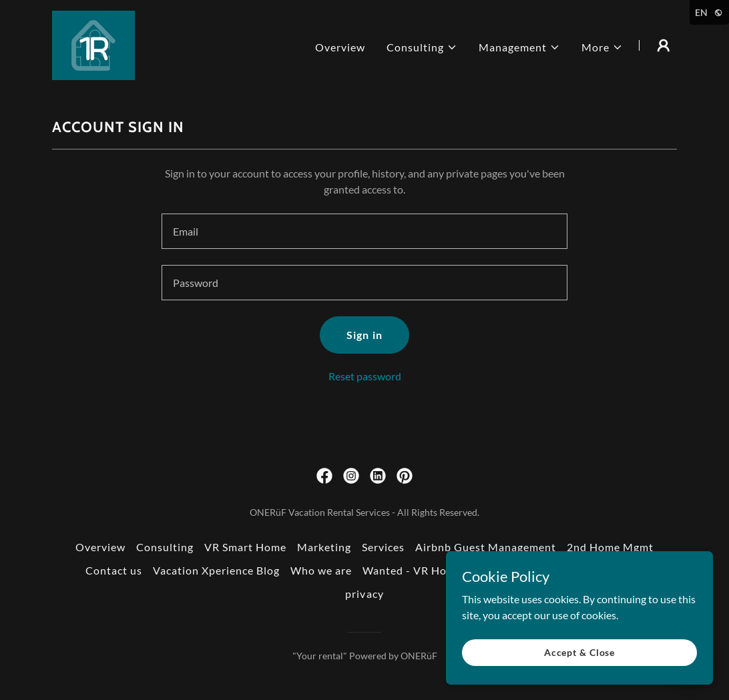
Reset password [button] (365, 376)
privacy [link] (364, 594)
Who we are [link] (321, 570)
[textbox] (364, 231)
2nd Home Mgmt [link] (610, 547)
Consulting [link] (165, 547)
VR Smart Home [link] (245, 547)
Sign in (364, 335)
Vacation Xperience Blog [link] (216, 570)
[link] (93, 44)
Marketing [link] (324, 547)
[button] (422, 47)
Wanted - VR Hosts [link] (412, 570)
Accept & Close (579, 652)
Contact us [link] (114, 570)
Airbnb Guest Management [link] (486, 547)
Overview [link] (340, 47)
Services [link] (383, 547)
